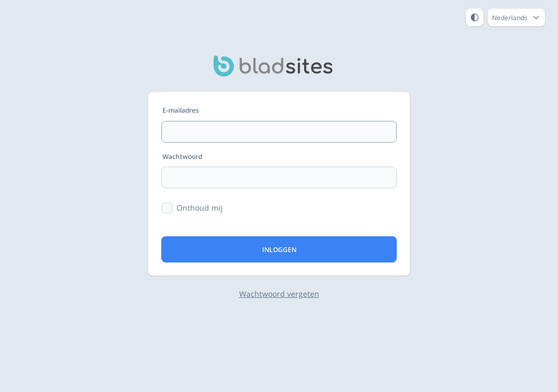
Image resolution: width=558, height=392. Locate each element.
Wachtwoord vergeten (279, 294)
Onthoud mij (200, 208)
